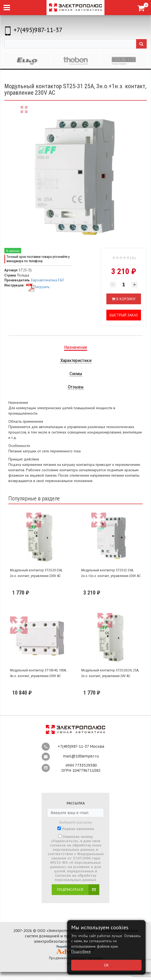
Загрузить (38, 287)
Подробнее (81, 951)
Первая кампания (78, 829)
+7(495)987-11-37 (38, 30)
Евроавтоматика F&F (48, 280)
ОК (106, 965)
